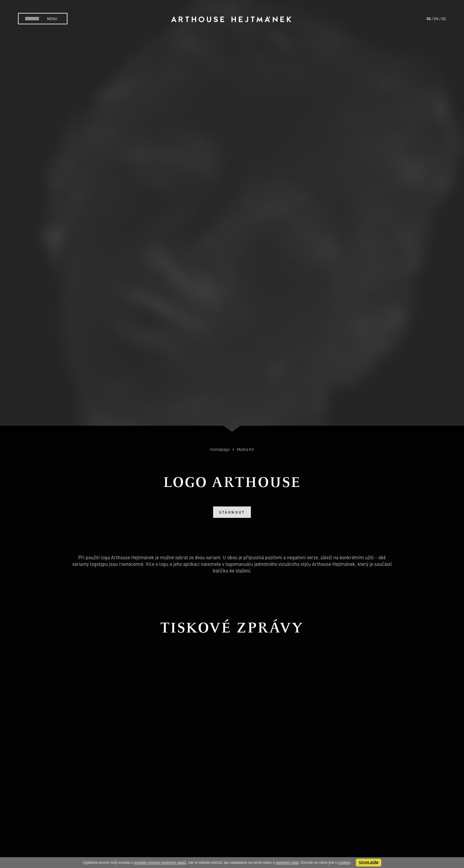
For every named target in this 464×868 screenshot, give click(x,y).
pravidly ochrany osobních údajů (160, 863)
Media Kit (245, 449)
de (444, 19)
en (436, 19)
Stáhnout (232, 512)
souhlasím (369, 863)
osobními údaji (287, 863)
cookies (344, 863)
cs (429, 19)
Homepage (220, 449)
